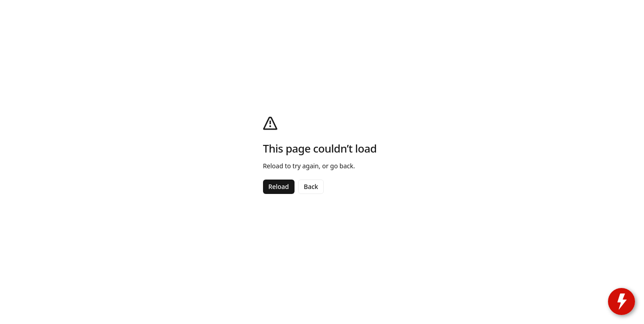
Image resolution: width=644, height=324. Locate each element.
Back (311, 187)
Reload (279, 187)
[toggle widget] (621, 301)
